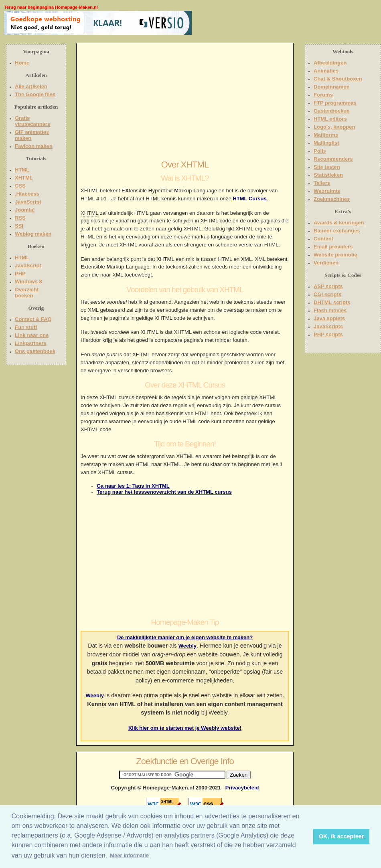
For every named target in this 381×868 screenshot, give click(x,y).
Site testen (327, 167)
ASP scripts (328, 286)
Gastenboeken (332, 111)
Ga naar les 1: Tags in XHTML (133, 486)
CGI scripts (327, 294)
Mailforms (326, 135)
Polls (320, 151)
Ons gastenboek (35, 351)
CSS (20, 186)
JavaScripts (328, 326)
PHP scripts (328, 334)
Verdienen (326, 263)
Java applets (329, 318)
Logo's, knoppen (334, 127)
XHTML (24, 178)
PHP (20, 274)
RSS (20, 218)
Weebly (187, 646)
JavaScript (28, 202)
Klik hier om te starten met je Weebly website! (185, 728)
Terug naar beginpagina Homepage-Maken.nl (51, 7)
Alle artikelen (31, 86)
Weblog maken (33, 234)
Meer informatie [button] (129, 855)
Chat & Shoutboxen (338, 79)
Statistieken (328, 175)
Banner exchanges (337, 231)
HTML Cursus (249, 199)
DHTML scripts (332, 302)
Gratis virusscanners (32, 121)
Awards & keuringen (339, 223)
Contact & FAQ (33, 319)
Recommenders (333, 159)
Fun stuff (26, 327)
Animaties (326, 71)
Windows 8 (28, 282)
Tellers (322, 183)
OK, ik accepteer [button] (341, 836)
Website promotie (335, 255)
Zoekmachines (332, 199)
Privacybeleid (242, 788)
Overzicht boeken (27, 293)
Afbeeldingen (330, 63)
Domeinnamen (332, 87)
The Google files (35, 94)
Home (22, 63)
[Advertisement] (243, 23)
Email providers (333, 247)
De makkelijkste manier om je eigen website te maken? (185, 637)
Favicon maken (34, 146)
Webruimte (327, 191)
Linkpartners (31, 343)
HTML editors (330, 119)
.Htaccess (27, 194)
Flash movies (330, 310)
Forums (323, 95)
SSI (19, 226)
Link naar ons (32, 335)
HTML (22, 170)
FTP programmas (335, 103)
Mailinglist (326, 143)
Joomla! (25, 210)
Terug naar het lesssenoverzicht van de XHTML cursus (164, 492)
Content (323, 239)
